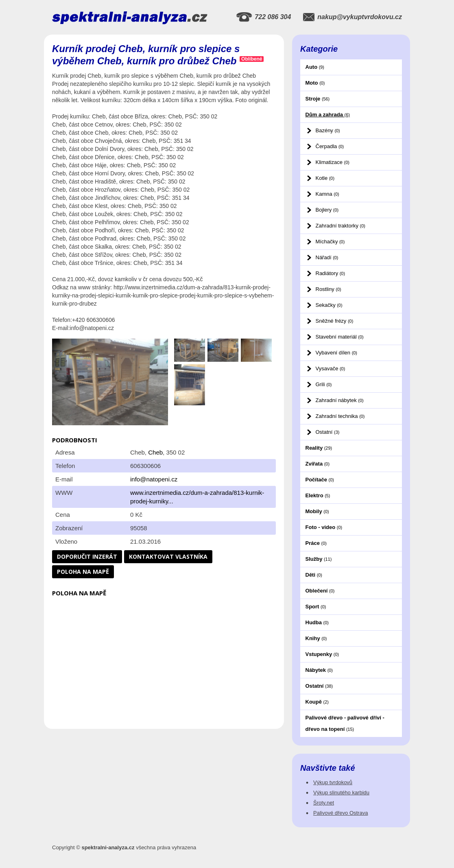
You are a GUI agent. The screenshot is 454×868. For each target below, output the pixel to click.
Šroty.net (324, 803)
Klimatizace (333, 162)
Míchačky (330, 242)
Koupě (317, 702)
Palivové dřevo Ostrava (340, 813)
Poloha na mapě (83, 572)
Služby (319, 559)
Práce (316, 543)
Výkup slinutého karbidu (341, 793)
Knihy (316, 638)
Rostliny (328, 289)
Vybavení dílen (336, 353)
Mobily (317, 511)
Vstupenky (322, 654)
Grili (324, 384)
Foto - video (324, 527)
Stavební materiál (340, 337)
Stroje (318, 99)
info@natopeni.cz (154, 479)
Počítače (320, 480)
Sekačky (329, 305)
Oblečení (320, 591)
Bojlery (327, 210)
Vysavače (331, 368)
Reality (319, 448)
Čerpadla (330, 146)
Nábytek (319, 670)
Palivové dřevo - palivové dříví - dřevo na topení (345, 723)
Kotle (325, 178)
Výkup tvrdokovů (333, 782)
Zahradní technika (340, 416)
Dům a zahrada (328, 115)
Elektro (318, 495)
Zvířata (318, 464)
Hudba (317, 622)
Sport (316, 607)
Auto (315, 67)
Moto (315, 83)
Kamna (327, 194)
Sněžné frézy (335, 321)
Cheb (155, 452)
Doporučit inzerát (87, 556)
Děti (314, 575)
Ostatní (328, 432)
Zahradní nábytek (340, 400)
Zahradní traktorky (340, 226)
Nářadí (327, 257)
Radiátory (330, 273)
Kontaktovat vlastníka (168, 556)
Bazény (328, 130)
